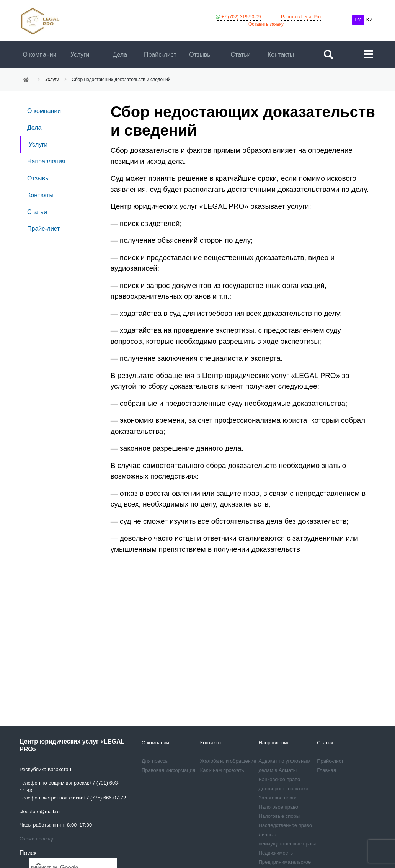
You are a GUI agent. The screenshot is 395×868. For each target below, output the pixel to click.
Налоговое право (279, 807)
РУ (358, 20)
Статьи (241, 55)
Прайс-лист (160, 55)
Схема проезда (37, 839)
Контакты (281, 55)
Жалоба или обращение (228, 761)
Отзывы (200, 55)
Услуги (80, 55)
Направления (46, 161)
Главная (326, 770)
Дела (120, 55)
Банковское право (280, 779)
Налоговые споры (279, 816)
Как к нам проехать (222, 770)
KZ (370, 20)
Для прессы (155, 761)
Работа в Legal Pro (301, 17)
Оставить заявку (266, 24)
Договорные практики (284, 789)
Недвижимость (276, 853)
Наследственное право (286, 825)
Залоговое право (278, 798)
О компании (39, 55)
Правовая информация (168, 770)
